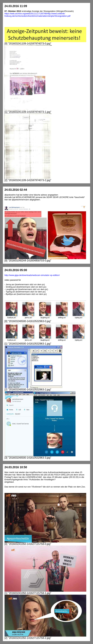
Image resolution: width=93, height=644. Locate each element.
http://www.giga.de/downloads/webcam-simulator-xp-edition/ (32, 275)
